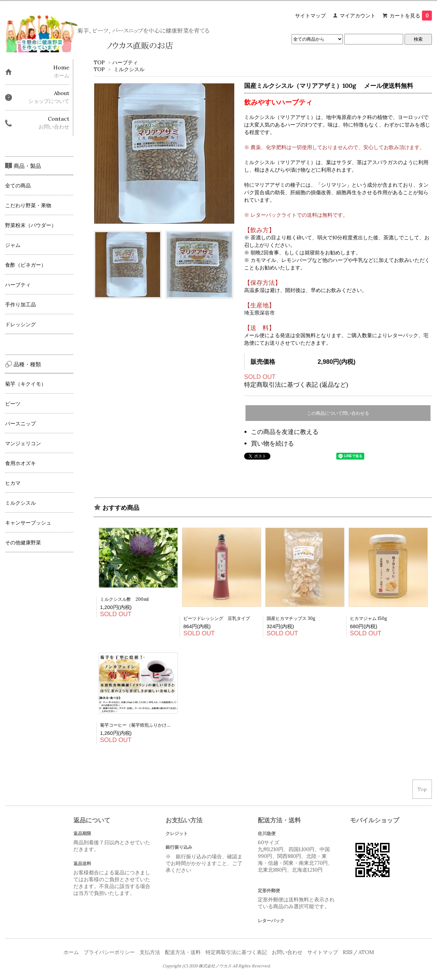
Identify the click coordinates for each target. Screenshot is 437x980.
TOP (99, 62)
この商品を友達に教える (285, 432)
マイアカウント (358, 16)
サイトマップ (310, 16)
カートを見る (411, 16)
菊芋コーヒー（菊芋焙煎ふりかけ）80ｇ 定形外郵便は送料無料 (163, 725)
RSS (348, 952)
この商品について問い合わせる (338, 413)
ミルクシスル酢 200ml (124, 599)
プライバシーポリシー (109, 952)
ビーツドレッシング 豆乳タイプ (217, 618)
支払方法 (150, 952)
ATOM (366, 952)
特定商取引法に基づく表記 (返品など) (296, 385)
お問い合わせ (287, 952)
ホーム (71, 952)
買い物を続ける (272, 443)
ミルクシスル (129, 69)
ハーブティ (125, 62)
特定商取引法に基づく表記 (236, 952)
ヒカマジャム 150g (369, 618)
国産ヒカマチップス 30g (293, 618)
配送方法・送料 (183, 952)
